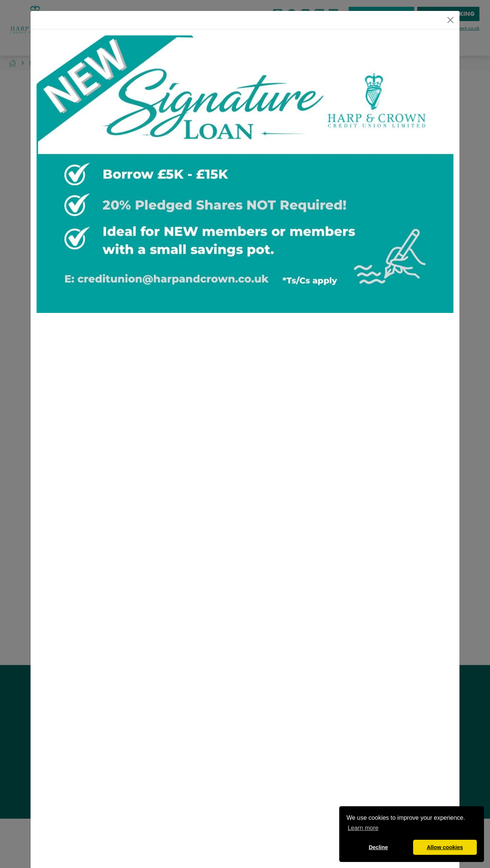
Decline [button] (378, 847)
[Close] (450, 20)
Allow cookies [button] (445, 847)
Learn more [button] (363, 828)
